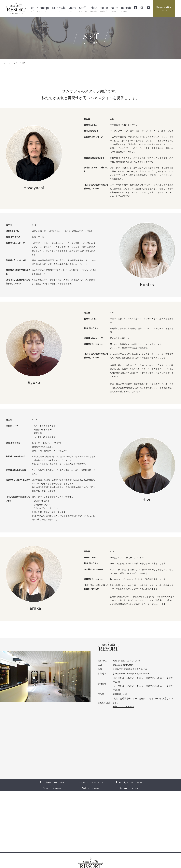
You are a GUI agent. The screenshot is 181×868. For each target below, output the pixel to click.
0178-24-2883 (119, 661)
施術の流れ (94, 9)
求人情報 (126, 9)
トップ (32, 9)
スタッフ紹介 (83, 9)
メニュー (72, 9)
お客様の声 (104, 9)
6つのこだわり (43, 9)
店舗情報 (114, 9)
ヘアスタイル (59, 9)
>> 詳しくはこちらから (123, 706)
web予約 (164, 8)
